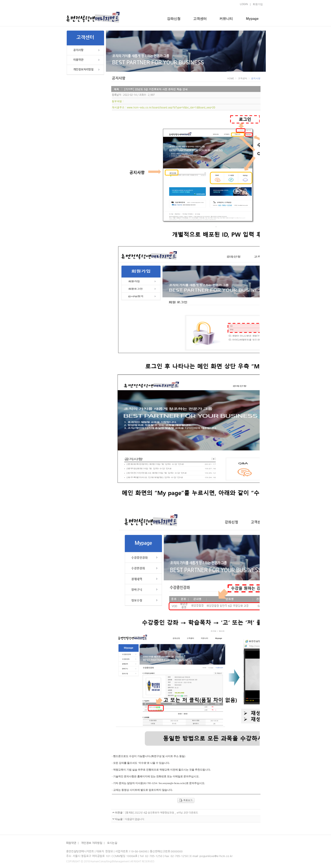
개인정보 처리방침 (92, 843)
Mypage (252, 19)
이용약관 (78, 60)
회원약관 (71, 843)
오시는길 (113, 843)
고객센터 (200, 19)
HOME (231, 78)
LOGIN (244, 4)
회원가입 (258, 4)
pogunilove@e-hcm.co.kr (216, 856)
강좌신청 (174, 19)
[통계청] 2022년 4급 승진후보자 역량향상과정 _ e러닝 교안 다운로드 (161, 813)
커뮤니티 (226, 19)
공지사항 (78, 50)
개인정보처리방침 (83, 69)
